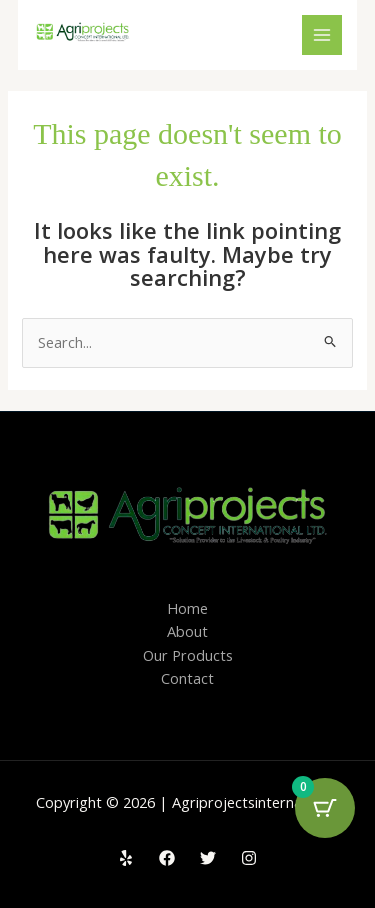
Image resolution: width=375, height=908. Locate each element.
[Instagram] (249, 858)
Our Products (188, 655)
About (187, 631)
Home (187, 608)
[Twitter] (208, 858)
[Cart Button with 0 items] (325, 808)
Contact (187, 678)
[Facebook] (167, 858)
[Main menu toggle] (322, 35)
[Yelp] (126, 858)
